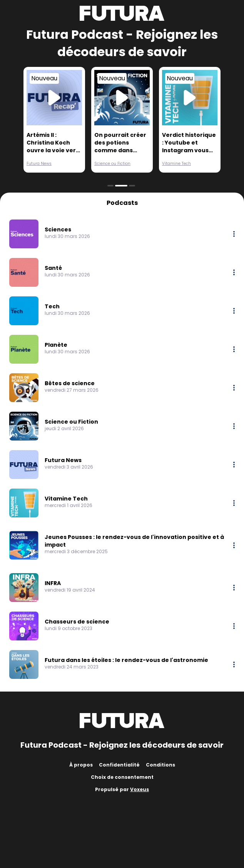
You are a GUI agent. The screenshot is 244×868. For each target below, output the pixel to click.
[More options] (234, 234)
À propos (81, 765)
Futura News (39, 164)
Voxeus (140, 789)
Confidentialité (119, 765)
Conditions (160, 765)
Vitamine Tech (176, 164)
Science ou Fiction (112, 164)
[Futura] (122, 13)
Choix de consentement (122, 777)
